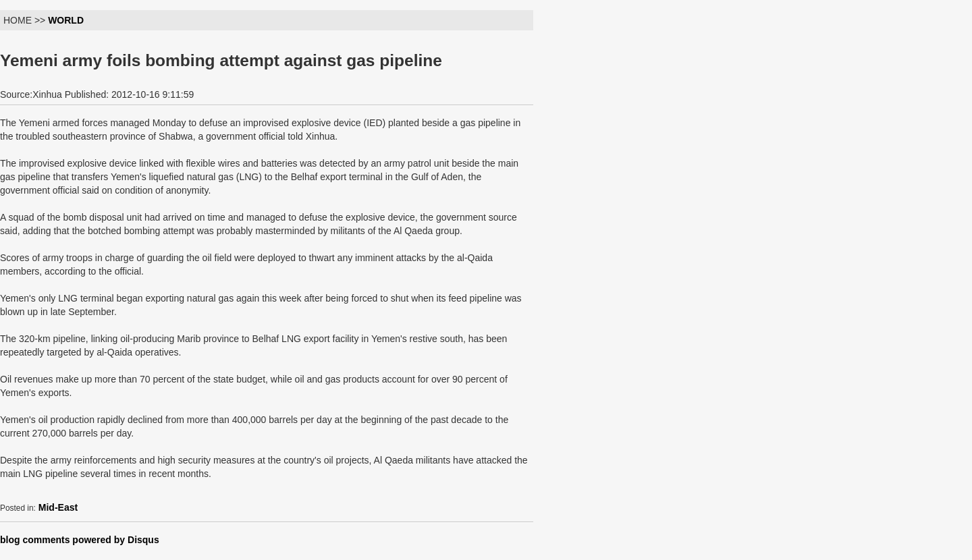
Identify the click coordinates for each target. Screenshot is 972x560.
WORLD (66, 20)
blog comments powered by (80, 540)
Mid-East (58, 507)
